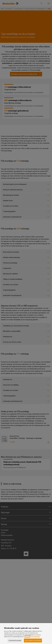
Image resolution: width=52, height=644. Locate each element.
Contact (27, 640)
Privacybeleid (35, 640)
